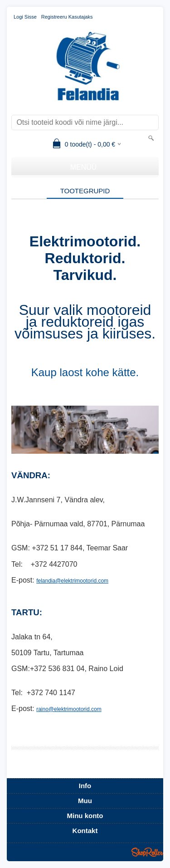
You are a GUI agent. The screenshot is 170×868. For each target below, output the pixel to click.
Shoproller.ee (147, 852)
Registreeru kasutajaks (67, 17)
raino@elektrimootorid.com (69, 709)
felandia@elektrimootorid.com (72, 581)
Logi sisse (25, 17)
